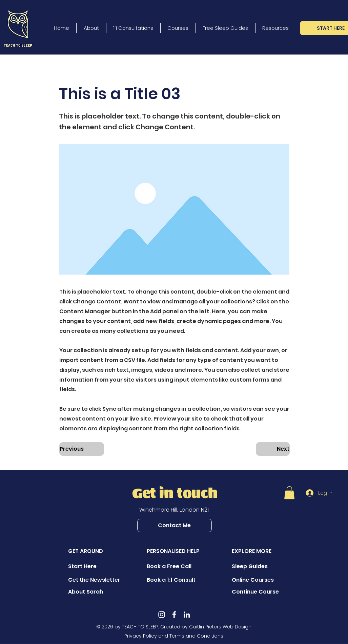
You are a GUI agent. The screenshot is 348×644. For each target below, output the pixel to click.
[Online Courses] (256, 580)
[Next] (273, 449)
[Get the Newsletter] (94, 580)
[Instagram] (162, 615)
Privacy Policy (141, 636)
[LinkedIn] (187, 615)
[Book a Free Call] (171, 566)
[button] (82, 71)
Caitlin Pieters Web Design (220, 627)
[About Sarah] (92, 592)
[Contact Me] (175, 525)
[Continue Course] (256, 592)
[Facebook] (174, 615)
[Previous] (82, 449)
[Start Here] (92, 566)
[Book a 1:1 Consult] (171, 580)
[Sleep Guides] (256, 566)
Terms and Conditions (196, 636)
